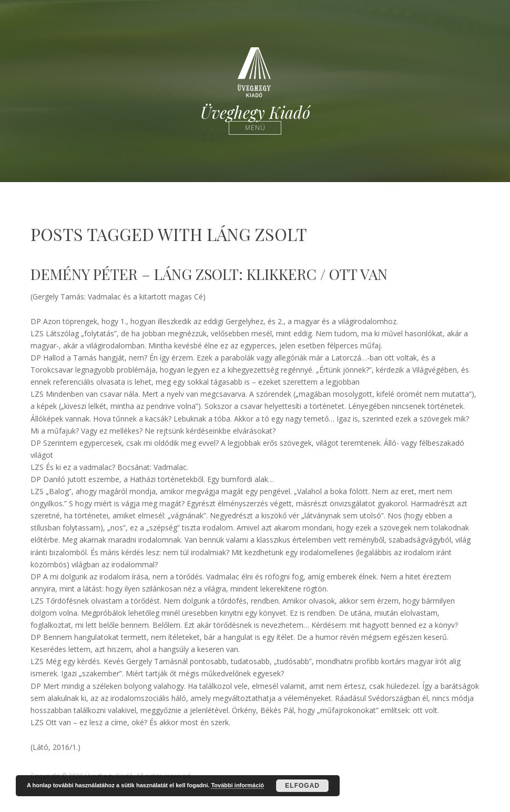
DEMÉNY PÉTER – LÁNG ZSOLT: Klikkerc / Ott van (209, 274)
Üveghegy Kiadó (255, 112)
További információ (237, 785)
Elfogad (302, 786)
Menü (255, 128)
